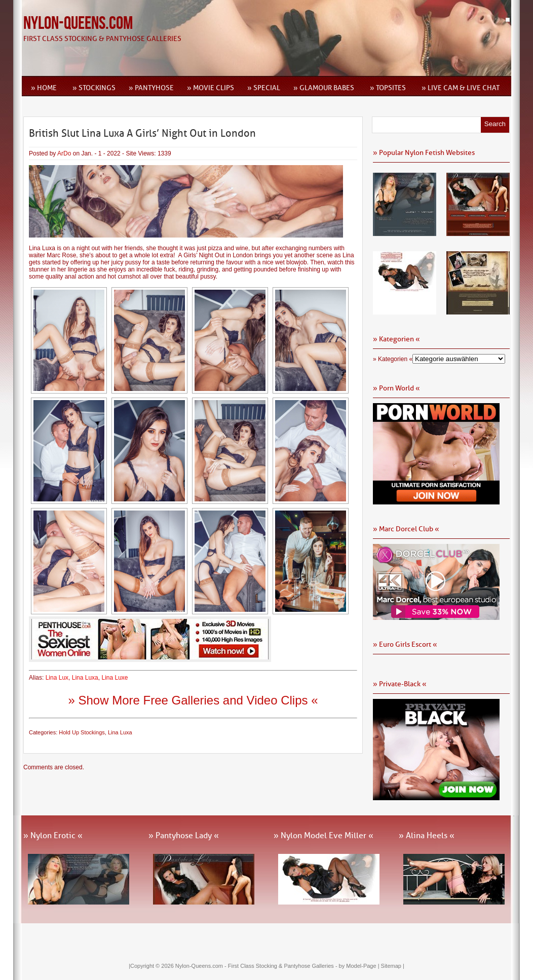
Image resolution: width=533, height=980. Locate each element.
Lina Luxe (115, 678)
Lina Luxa (85, 678)
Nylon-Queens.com (78, 24)
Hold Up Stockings (82, 732)
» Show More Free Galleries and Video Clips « (193, 700)
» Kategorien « (393, 359)
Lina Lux (57, 678)
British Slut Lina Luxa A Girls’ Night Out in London (142, 133)
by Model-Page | (360, 966)
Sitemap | (393, 966)
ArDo (64, 153)
